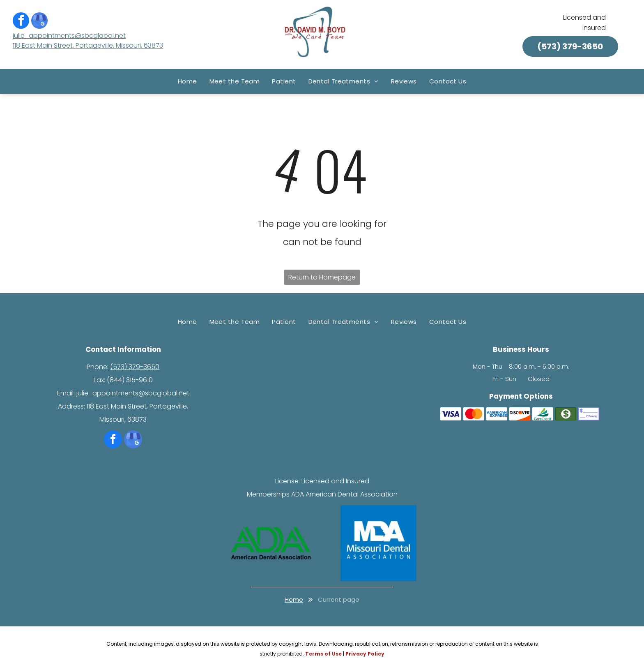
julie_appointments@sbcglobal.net (69, 36)
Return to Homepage (322, 277)
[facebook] (21, 22)
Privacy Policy (365, 654)
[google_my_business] (39, 22)
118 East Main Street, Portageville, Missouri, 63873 (88, 45)
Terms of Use (323, 654)
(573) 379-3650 (135, 367)
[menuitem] (187, 81)
